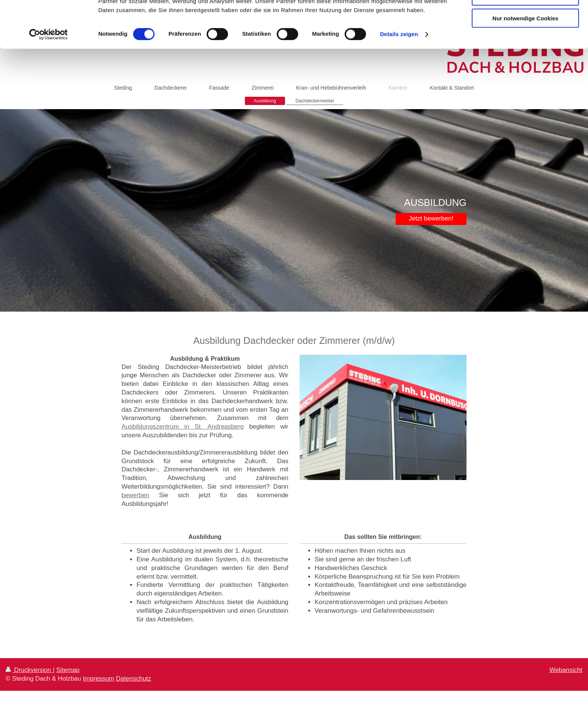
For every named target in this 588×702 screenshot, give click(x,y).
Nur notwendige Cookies (525, 62)
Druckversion (29, 670)
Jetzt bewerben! (431, 218)
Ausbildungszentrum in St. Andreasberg (183, 427)
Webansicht (566, 670)
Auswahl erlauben (525, 41)
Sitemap (68, 670)
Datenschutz (133, 679)
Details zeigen (399, 79)
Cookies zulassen (525, 19)
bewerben (135, 495)
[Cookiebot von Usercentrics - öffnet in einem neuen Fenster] (49, 79)
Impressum (99, 679)
